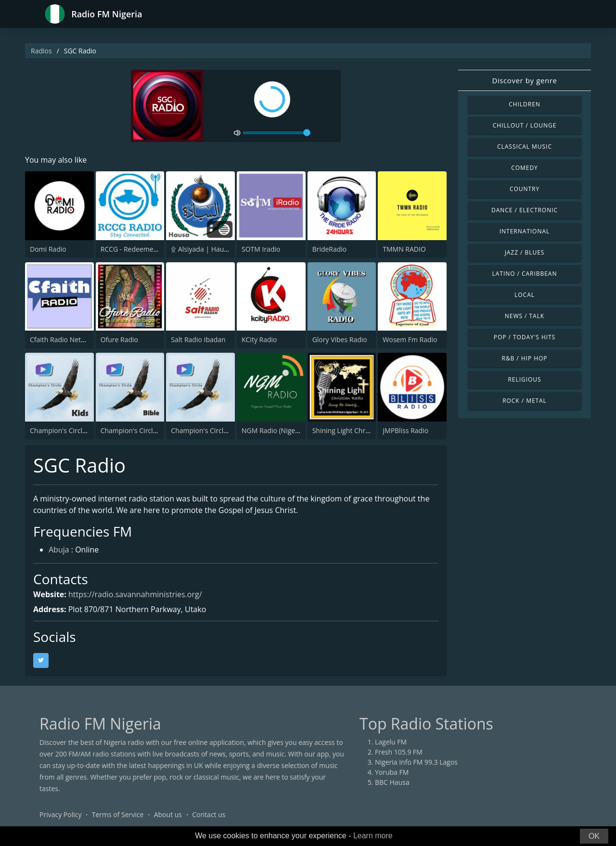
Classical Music (525, 147)
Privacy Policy (60, 814)
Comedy (525, 168)
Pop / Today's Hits (525, 337)
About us (168, 814)
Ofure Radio (119, 340)
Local (525, 295)
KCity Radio (259, 340)
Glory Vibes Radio (340, 340)
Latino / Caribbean (525, 274)
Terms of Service (118, 814)
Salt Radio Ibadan (198, 340)
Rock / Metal (525, 401)
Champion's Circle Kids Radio (75, 430)
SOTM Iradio (261, 249)
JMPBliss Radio (405, 430)
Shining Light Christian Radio (357, 430)
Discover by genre (524, 80)
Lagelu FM (391, 742)
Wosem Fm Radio (410, 340)
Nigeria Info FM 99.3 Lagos (416, 762)
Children (525, 104)
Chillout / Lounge (525, 125)
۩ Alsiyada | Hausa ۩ (204, 249)
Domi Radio (48, 249)
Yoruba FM (392, 772)
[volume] (277, 133)
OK (594, 836)
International (525, 231)
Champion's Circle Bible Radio (147, 430)
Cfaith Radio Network (63, 340)
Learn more (373, 836)
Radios (41, 51)
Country (525, 189)
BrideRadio (330, 249)
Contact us (209, 814)
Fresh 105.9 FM (399, 752)
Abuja (59, 550)
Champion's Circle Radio (209, 430)
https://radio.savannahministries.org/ (135, 594)
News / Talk (525, 316)
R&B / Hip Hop (525, 358)
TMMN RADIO (404, 249)
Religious (524, 379)
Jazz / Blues (525, 252)
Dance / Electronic (525, 210)
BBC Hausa (392, 782)
